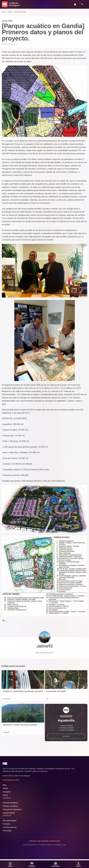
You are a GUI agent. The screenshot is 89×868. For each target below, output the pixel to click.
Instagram (7, 792)
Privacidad (7, 831)
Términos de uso (10, 827)
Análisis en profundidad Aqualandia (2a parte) (23, 691)
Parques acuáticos (10, 806)
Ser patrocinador (10, 820)
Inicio (3, 12)
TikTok (5, 788)
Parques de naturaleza (12, 809)
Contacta (6, 824)
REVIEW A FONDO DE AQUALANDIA (20, 725)
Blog (10, 12)
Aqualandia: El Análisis (56, 691)
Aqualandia (7, 21)
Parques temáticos (10, 803)
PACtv (5, 795)
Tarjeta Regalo (9, 813)
